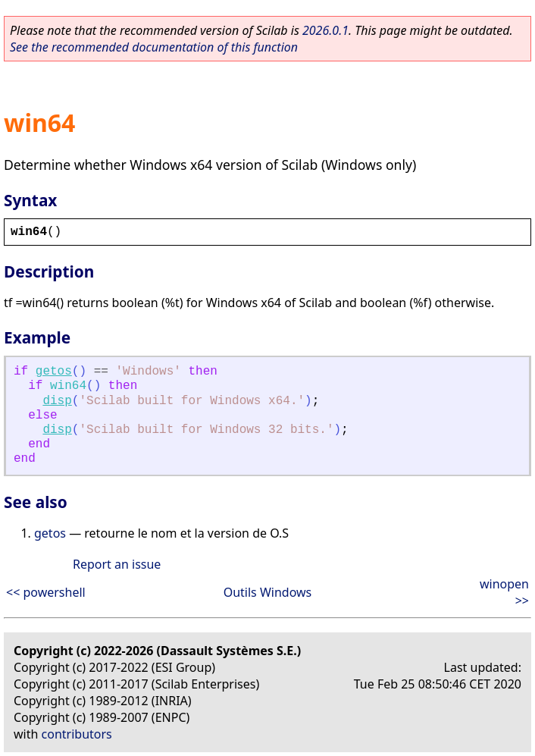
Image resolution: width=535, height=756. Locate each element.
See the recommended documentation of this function (154, 47)
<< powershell (46, 592)
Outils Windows (268, 592)
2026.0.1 (325, 30)
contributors (77, 734)
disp (57, 401)
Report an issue (117, 564)
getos (54, 372)
